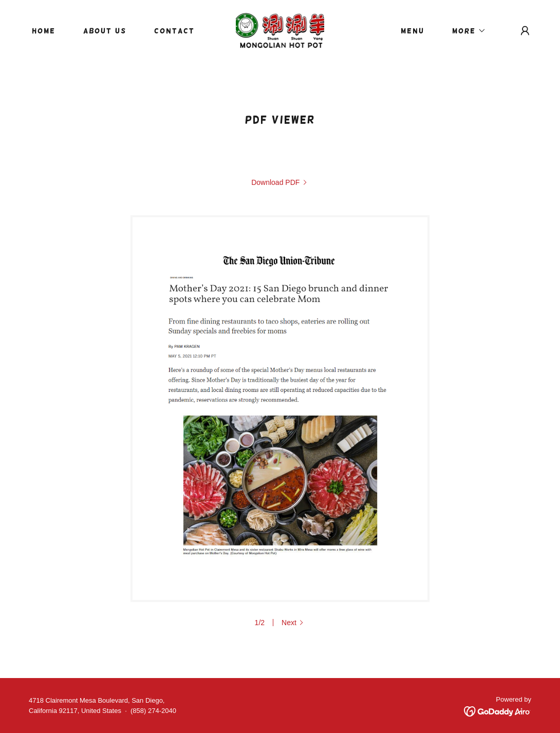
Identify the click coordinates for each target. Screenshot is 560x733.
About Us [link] (105, 31)
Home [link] (44, 31)
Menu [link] (413, 31)
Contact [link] (174, 31)
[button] (465, 31)
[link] (280, 30)
